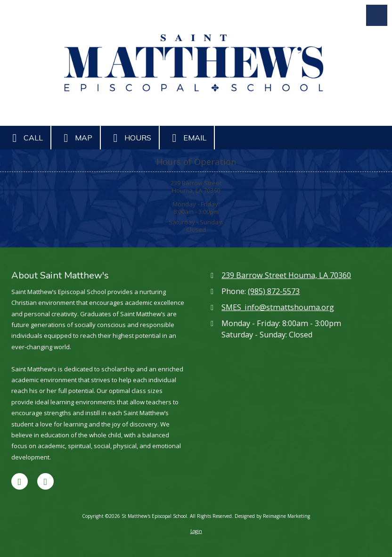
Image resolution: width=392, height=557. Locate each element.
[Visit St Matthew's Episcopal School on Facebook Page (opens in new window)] (20, 481)
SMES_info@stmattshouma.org (278, 307)
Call (25, 138)
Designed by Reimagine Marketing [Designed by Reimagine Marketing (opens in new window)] (272, 516)
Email (187, 138)
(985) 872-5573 (274, 291)
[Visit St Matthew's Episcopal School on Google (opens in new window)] (45, 481)
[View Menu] (377, 15)
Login (196, 531)
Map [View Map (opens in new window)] (76, 138)
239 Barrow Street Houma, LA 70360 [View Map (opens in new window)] (286, 275)
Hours (130, 138)
